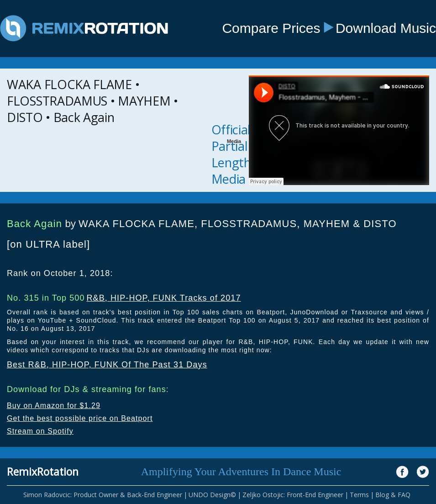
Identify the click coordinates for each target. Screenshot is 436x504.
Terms (359, 495)
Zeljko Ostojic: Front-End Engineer (293, 495)
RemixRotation (43, 472)
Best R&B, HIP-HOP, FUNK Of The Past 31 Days (107, 365)
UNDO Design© (212, 495)
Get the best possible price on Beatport (80, 418)
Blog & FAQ (393, 495)
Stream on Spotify (40, 431)
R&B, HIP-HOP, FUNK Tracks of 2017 (163, 298)
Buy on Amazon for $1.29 (54, 406)
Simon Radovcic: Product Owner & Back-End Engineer (103, 495)
